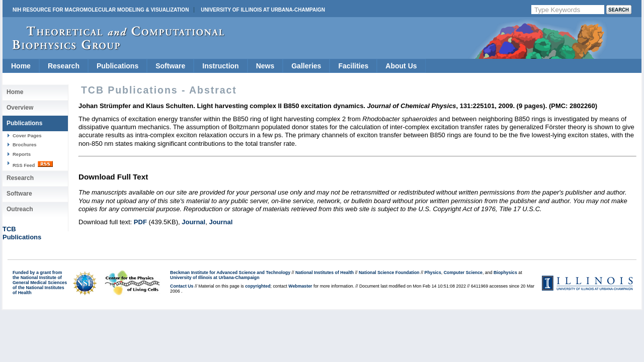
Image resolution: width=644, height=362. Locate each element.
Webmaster (300, 286)
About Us (401, 66)
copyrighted (258, 286)
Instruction (220, 66)
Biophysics (505, 273)
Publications (117, 66)
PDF (140, 222)
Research (64, 66)
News (265, 66)
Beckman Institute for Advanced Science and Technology (230, 273)
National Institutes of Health (325, 273)
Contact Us (182, 286)
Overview (20, 108)
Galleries (306, 66)
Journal (193, 222)
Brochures (25, 145)
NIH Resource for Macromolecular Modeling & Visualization (101, 10)
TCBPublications (22, 233)
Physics (433, 273)
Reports (22, 154)
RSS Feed (33, 164)
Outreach (20, 209)
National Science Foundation (389, 273)
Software (170, 66)
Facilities (353, 66)
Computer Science (463, 273)
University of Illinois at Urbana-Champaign (263, 10)
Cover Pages (27, 135)
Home (21, 66)
